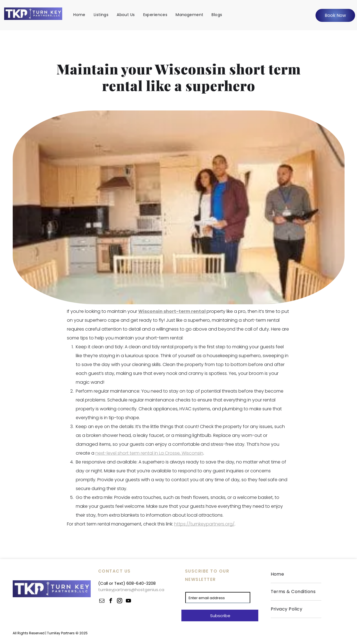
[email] (102, 602)
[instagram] (120, 602)
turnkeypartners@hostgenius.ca (131, 590)
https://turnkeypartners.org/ (204, 524)
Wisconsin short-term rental (172, 311)
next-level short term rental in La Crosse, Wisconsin (149, 453)
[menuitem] (79, 15)
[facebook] (111, 602)
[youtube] (129, 602)
